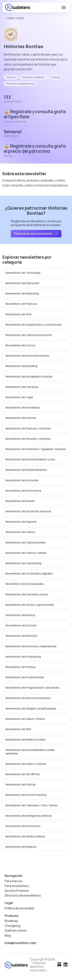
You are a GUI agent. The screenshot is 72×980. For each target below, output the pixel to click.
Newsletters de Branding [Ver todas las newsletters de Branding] (21, 366)
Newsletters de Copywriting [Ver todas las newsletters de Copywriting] (23, 563)
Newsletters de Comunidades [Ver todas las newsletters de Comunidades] (25, 584)
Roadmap (11, 921)
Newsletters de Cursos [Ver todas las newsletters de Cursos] (20, 345)
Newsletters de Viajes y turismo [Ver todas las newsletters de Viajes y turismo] (26, 764)
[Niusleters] (17, 7)
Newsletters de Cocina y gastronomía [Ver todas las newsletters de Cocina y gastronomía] (30, 605)
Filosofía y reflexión (33, 77)
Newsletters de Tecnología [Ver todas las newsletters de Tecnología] (23, 273)
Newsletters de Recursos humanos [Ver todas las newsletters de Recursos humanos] (28, 698)
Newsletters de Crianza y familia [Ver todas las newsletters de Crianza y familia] (26, 553)
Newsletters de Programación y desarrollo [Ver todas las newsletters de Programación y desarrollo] (33, 688)
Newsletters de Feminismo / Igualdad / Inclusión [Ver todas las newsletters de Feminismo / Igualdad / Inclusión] (36, 449)
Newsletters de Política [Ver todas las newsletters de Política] (20, 667)
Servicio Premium (17, 891)
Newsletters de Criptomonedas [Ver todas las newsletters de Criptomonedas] (26, 542)
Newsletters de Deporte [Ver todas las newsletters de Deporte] (21, 522)
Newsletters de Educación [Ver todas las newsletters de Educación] (22, 283)
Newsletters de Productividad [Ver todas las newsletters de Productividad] (25, 677)
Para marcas (13, 881)
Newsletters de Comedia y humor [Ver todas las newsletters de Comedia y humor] (27, 594)
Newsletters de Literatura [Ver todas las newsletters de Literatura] (22, 387)
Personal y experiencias (20, 83)
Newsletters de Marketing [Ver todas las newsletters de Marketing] (22, 293)
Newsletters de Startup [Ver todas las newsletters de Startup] (21, 784)
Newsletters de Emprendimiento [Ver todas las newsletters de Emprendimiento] (26, 470)
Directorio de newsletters (23, 895)
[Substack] (59, 965)
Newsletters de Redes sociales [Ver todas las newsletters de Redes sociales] (26, 739)
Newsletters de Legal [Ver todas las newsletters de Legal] (19, 397)
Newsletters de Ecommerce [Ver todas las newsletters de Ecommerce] (23, 491)
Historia (11, 77)
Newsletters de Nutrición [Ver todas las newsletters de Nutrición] (21, 636)
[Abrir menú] (64, 7)
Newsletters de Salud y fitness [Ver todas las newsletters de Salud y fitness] (25, 719)
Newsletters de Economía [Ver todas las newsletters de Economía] (22, 480)
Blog (8, 935)
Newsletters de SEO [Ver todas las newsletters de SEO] (18, 729)
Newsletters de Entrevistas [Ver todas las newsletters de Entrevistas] (23, 826)
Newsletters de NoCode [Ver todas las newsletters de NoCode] (21, 625)
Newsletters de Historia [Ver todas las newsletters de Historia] (21, 418)
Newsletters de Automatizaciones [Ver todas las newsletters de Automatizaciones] (27, 356)
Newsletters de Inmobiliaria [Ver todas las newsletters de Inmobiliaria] (23, 407)
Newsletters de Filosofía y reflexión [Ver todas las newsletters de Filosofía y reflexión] (28, 439)
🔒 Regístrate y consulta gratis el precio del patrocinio (35, 149)
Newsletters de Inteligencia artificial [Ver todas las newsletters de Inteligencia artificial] (29, 816)
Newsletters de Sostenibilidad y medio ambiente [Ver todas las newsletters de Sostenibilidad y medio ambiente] (30, 752)
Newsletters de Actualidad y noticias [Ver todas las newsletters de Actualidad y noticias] (29, 376)
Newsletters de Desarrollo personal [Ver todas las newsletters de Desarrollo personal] (28, 511)
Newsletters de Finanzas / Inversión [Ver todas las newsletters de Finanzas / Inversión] (28, 428)
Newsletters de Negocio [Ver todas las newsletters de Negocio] (21, 847)
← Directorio (14, 18)
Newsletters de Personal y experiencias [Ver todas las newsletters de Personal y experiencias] (31, 646)
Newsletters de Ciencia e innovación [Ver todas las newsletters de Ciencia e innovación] (29, 335)
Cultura (55, 77)
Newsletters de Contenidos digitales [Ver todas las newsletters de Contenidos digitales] (29, 573)
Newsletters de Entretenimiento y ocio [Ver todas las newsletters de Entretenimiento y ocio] (30, 459)
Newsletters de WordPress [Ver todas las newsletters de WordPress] (23, 774)
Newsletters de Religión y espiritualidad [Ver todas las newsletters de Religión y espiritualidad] (31, 708)
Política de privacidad (19, 908)
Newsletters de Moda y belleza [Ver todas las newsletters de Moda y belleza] (25, 836)
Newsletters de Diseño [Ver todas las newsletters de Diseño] (20, 501)
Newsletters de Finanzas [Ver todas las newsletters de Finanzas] (21, 304)
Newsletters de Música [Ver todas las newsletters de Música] (20, 615)
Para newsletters (17, 886)
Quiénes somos (16, 931)
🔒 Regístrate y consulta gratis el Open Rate (35, 114)
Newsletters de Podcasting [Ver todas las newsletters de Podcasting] (23, 657)
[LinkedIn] (65, 965)
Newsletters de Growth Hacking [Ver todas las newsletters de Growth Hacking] (26, 795)
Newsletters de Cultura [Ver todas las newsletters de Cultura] (20, 532)
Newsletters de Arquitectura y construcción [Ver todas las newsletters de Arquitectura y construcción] (34, 325)
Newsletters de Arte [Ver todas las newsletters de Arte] (19, 314)
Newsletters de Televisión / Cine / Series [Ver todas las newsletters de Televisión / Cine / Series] (32, 805)
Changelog (12, 926)
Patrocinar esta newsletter (36, 234)
